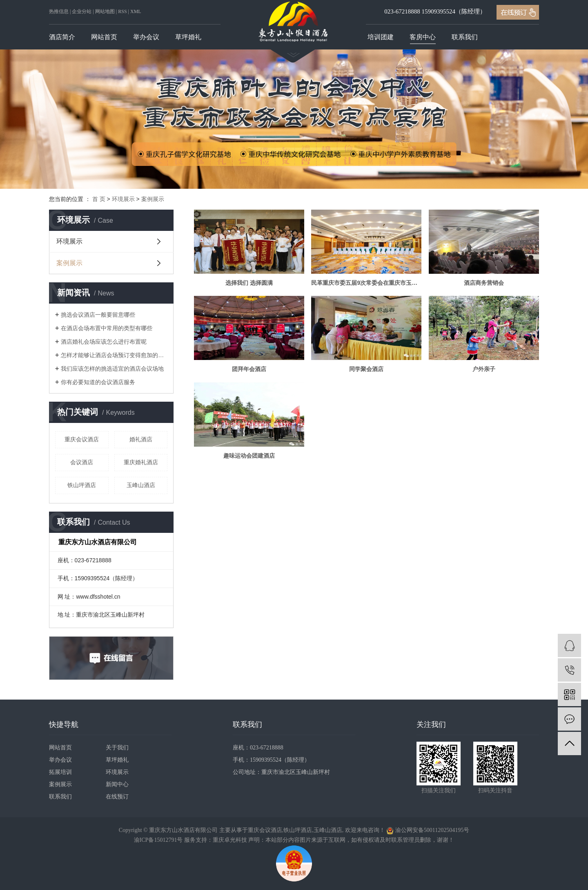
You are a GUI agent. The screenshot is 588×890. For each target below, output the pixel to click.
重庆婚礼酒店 (141, 462)
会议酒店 (82, 462)
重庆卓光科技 (230, 840)
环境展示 (123, 199)
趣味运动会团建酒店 (249, 456)
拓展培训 (60, 772)
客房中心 (423, 37)
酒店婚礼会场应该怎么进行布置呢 (104, 342)
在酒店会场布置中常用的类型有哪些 (107, 328)
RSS (122, 11)
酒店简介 (62, 37)
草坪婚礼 (188, 37)
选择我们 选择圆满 (249, 283)
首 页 (99, 199)
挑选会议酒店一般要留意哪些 (98, 315)
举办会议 (146, 37)
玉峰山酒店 (141, 485)
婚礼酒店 (141, 439)
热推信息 (59, 11)
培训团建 (381, 37)
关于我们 (117, 748)
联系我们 (465, 37)
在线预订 (117, 797)
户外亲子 (484, 369)
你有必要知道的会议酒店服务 (98, 382)
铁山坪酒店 (82, 485)
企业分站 (82, 11)
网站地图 (105, 11)
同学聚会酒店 (366, 369)
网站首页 (104, 37)
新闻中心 (117, 784)
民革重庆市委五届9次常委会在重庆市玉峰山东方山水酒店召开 (366, 283)
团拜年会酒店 (249, 369)
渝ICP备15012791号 (158, 840)
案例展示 (153, 199)
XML (136, 11)
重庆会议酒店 (82, 439)
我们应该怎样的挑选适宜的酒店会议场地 (112, 369)
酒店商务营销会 (484, 283)
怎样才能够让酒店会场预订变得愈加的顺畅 (114, 355)
